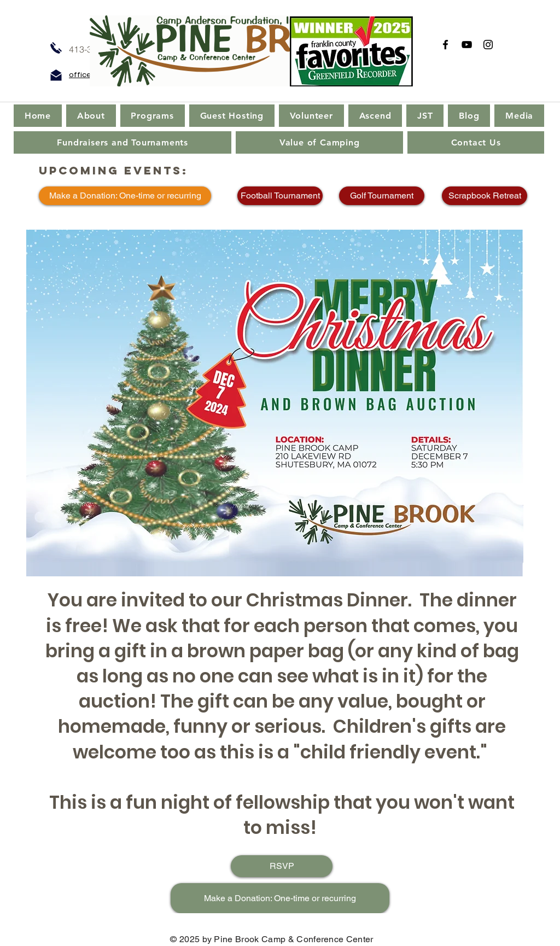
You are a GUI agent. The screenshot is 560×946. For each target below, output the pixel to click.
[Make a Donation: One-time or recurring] (125, 196)
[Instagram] (488, 45)
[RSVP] (282, 866)
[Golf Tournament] (382, 196)
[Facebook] (445, 45)
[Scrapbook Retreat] (485, 196)
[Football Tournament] (280, 196)
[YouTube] (467, 45)
